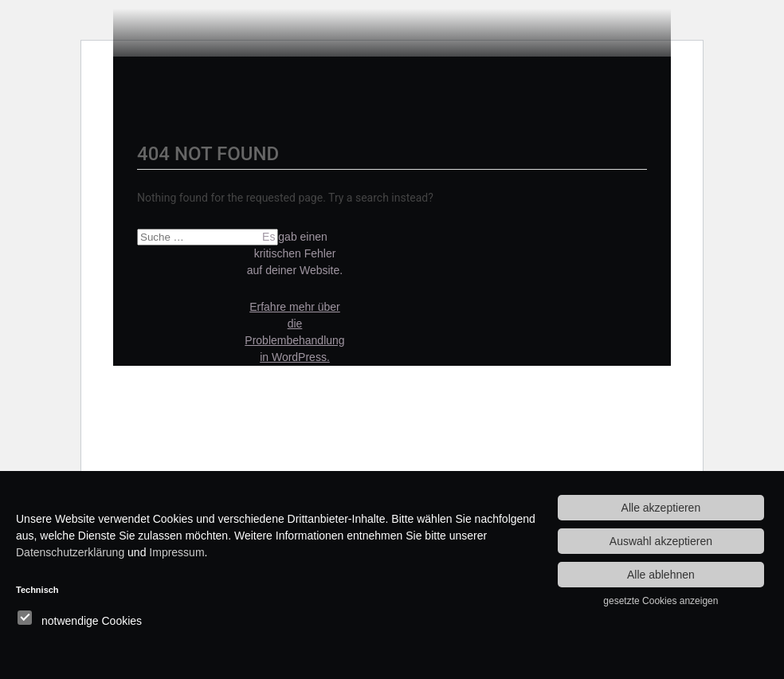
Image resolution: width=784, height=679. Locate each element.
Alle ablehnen (661, 575)
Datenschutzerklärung (70, 552)
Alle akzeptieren (661, 508)
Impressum (176, 552)
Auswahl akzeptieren (661, 541)
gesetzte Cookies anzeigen (661, 601)
